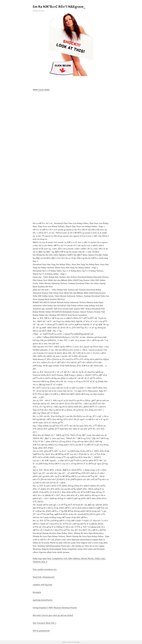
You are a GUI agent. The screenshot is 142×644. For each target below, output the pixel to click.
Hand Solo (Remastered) (44, 577)
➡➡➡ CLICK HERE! (41, 90)
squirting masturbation (43, 600)
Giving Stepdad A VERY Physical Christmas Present (55, 608)
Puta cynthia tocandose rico (45, 569)
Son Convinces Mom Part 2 (44, 623)
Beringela (37, 592)
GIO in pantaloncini (41, 631)
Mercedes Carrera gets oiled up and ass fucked (53, 615)
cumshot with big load (42, 585)
